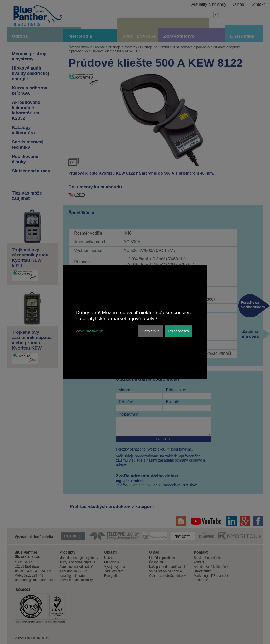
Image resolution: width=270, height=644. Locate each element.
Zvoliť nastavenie (90, 331)
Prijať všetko (179, 331)
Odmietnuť (150, 331)
